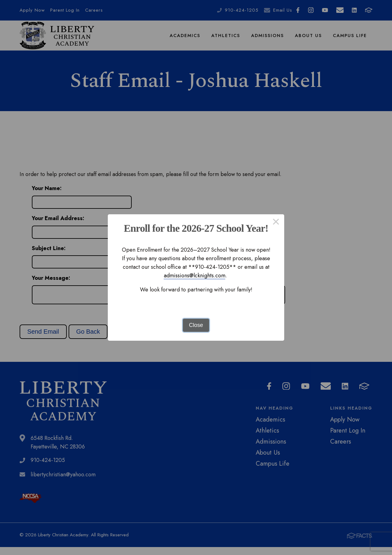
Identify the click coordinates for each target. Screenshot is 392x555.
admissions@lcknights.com (195, 276)
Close (196, 325)
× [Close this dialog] (276, 223)
